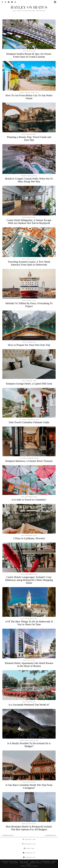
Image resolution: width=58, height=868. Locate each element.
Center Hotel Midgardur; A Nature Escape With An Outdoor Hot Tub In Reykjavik (29, 222)
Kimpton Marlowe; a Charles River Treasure (29, 461)
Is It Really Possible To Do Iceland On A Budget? (29, 745)
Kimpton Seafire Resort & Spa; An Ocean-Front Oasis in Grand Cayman (29, 55)
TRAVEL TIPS (35, 861)
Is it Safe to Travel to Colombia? (29, 500)
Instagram (29, 844)
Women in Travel (36, 863)
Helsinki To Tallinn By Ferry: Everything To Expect (29, 305)
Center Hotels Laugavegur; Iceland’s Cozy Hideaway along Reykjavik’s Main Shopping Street (29, 580)
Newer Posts (8, 835)
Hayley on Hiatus (29, 7)
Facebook (29, 853)
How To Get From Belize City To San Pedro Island (29, 97)
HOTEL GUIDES (24, 861)
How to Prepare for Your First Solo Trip (29, 345)
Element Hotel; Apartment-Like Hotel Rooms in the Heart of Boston (29, 664)
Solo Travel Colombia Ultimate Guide (29, 422)
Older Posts (50, 835)
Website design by (29, 866)
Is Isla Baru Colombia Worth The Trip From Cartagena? (29, 786)
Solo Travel (14, 863)
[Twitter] (2, 2)
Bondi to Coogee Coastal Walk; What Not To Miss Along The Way (29, 180)
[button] (56, 2)
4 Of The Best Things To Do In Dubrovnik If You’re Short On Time (29, 623)
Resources (24, 863)
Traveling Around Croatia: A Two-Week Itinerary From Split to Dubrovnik (29, 263)
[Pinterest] (9, 2)
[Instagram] (6, 2)
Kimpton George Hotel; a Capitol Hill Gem (29, 384)
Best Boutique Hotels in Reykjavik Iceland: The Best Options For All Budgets (29, 828)
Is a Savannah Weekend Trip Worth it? (29, 705)
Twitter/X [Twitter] (29, 839)
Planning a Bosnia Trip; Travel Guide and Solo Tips (29, 138)
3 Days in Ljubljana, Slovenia (29, 538)
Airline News (45, 861)
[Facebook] (12, 2)
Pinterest (29, 857)
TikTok (29, 848)
